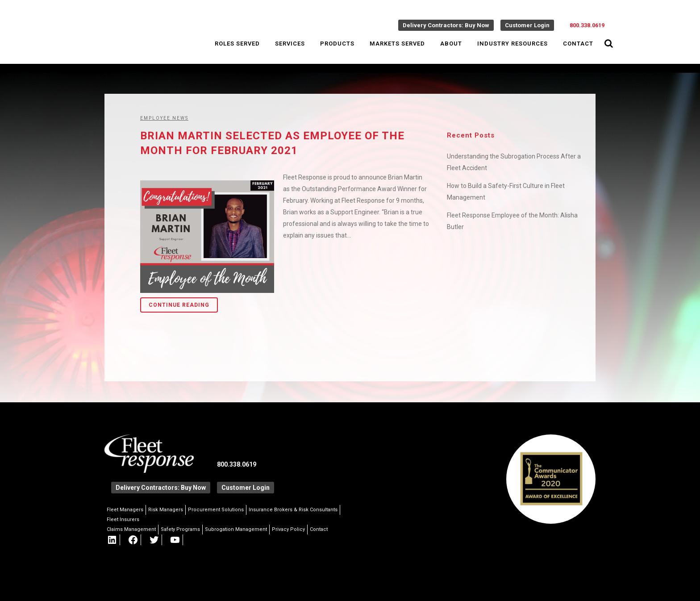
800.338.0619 (587, 25)
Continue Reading (179, 305)
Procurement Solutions (216, 510)
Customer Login (527, 25)
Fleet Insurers (123, 520)
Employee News (164, 118)
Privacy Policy (288, 529)
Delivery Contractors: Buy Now (446, 25)
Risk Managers (166, 510)
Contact (319, 529)
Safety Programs (180, 529)
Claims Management (131, 529)
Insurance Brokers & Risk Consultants (293, 510)
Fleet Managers (125, 510)
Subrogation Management (236, 529)
